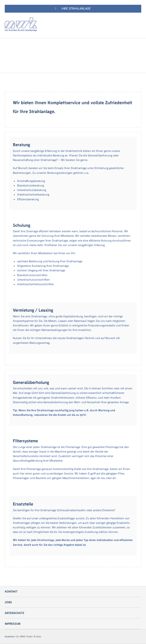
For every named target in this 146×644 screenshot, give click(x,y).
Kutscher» (10, 637)
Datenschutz (15, 613)
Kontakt (11, 592)
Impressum (13, 624)
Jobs (8, 602)
